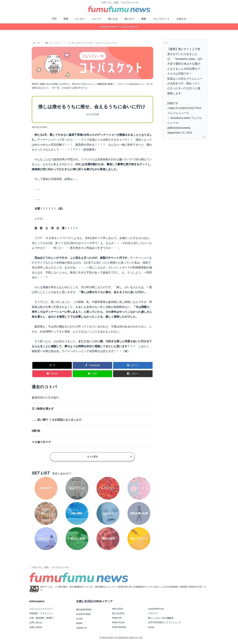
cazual (151, 627)
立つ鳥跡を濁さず (43, 409)
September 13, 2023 (180, 133)
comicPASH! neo (156, 609)
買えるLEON (118, 613)
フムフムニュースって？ (41, 609)
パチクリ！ (153, 613)
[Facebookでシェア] (92, 365)
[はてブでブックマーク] (133, 365)
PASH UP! (117, 618)
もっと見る (109, 457)
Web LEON (117, 609)
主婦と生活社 (36, 627)
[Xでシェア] (52, 365)
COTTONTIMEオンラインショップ (165, 622)
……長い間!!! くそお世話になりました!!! (57, 420)
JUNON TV (82, 628)
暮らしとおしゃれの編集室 (161, 618)
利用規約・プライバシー (41, 613)
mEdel (79, 623)
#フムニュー (195, 79)
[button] (133, 374)
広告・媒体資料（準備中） (42, 618)
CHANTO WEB (83, 614)
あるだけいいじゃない (45, 397)
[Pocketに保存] (52, 374)
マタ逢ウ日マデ (41, 442)
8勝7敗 (36, 431)
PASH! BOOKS (119, 627)
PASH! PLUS (118, 622)
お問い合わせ (36, 622)
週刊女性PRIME (84, 610)
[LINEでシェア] (92, 374)
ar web (79, 619)
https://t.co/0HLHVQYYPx (184, 108)
